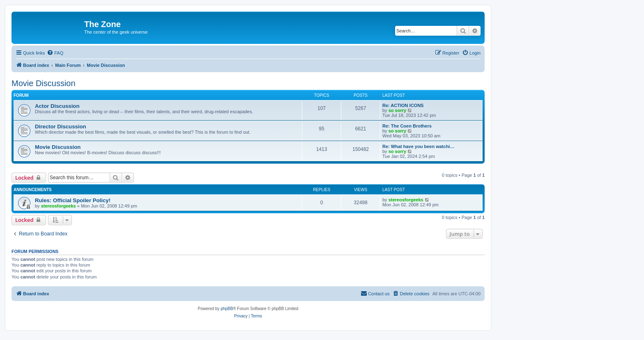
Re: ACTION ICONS (403, 105)
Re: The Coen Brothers (407, 126)
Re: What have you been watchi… (418, 146)
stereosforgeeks (59, 206)
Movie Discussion (44, 83)
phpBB (227, 309)
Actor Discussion (57, 106)
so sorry (397, 110)
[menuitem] (55, 53)
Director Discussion (61, 127)
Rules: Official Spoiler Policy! (73, 200)
